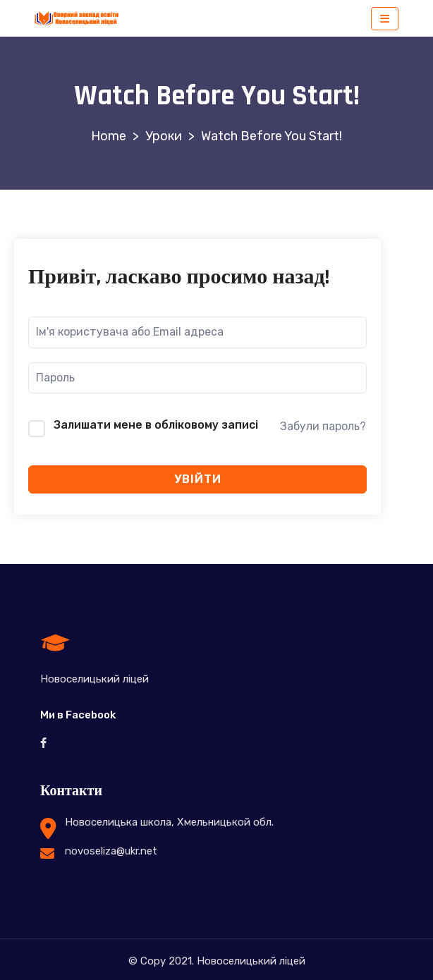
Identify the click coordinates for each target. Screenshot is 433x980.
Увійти (198, 479)
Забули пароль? (323, 426)
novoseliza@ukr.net (111, 851)
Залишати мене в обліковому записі (156, 425)
